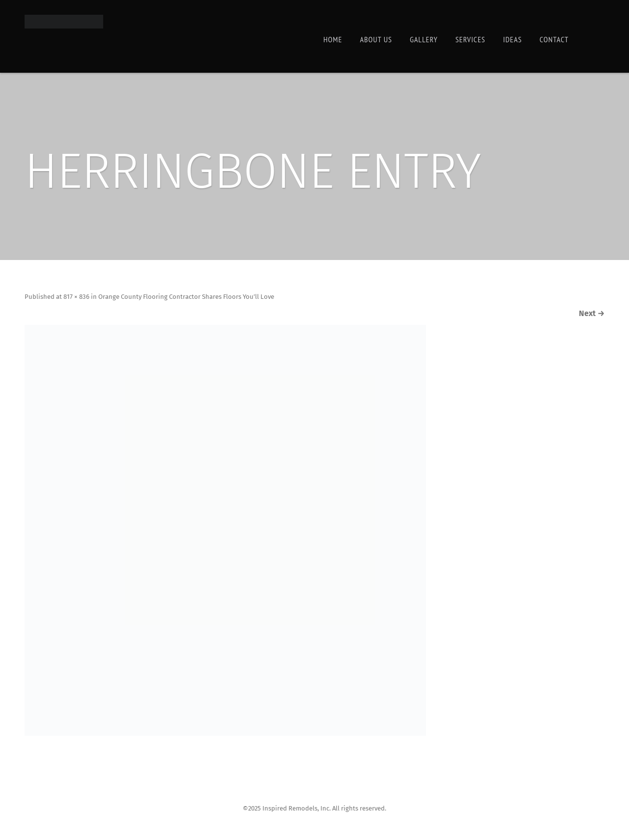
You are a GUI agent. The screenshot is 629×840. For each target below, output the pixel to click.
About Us (376, 39)
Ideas (513, 39)
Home (333, 39)
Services (471, 39)
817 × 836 (93, 298)
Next (582, 315)
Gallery (424, 39)
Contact (554, 39)
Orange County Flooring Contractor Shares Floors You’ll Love (218, 298)
